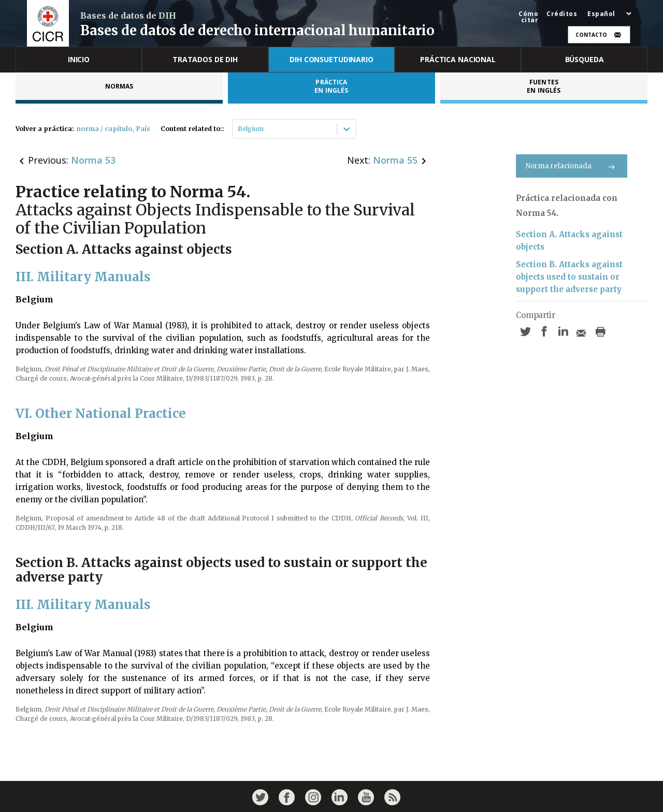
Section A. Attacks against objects (569, 241)
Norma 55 (395, 160)
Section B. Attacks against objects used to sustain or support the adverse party (569, 277)
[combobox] (239, 129)
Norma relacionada (572, 166)
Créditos (562, 14)
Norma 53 (93, 160)
